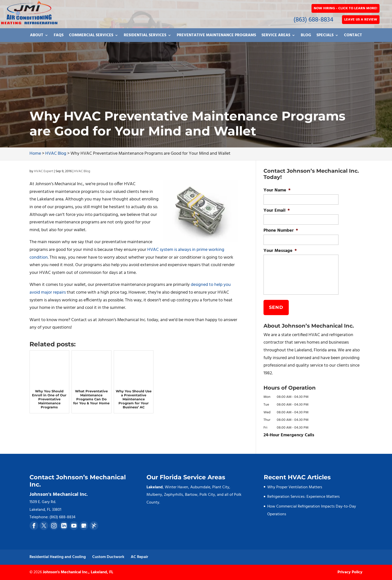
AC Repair (139, 557)
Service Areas (276, 36)
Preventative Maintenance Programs (216, 36)
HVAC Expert (44, 171)
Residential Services (145, 36)
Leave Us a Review (361, 20)
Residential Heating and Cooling (58, 557)
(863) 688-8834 (313, 20)
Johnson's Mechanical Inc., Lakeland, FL (78, 572)
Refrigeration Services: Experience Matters (303, 497)
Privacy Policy (350, 572)
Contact (353, 36)
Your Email (277, 211)
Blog (306, 36)
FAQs (59, 36)
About (37, 36)
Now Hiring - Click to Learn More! (345, 8)
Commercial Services (91, 36)
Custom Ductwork (108, 557)
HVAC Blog (82, 171)
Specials (325, 36)
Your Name (277, 190)
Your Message (280, 251)
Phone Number (281, 231)
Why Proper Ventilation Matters (295, 487)
